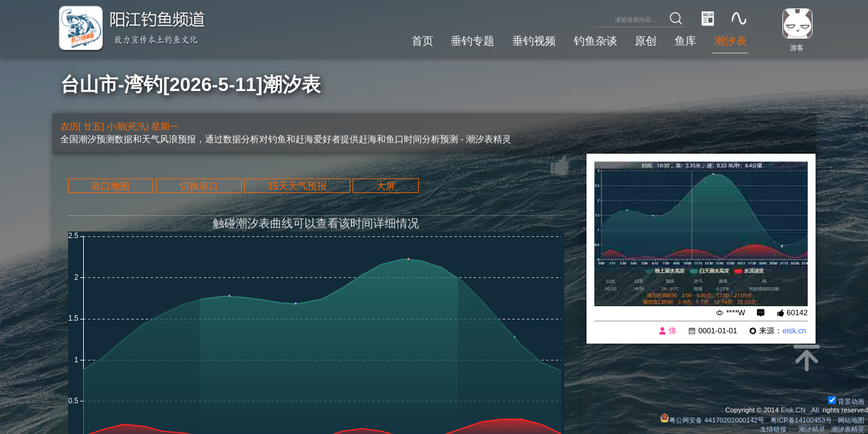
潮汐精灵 (812, 429)
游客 (797, 48)
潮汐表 (731, 41)
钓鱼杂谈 (596, 41)
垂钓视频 (534, 41)
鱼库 (685, 41)
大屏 (386, 185)
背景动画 (846, 401)
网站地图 (851, 420)
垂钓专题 (473, 41)
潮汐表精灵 (848, 429)
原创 (646, 41)
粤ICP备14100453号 (801, 420)
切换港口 (199, 185)
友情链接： (777, 429)
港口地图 (110, 185)
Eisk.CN (793, 410)
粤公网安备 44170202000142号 (713, 420)
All (815, 410)
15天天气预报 (297, 185)
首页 (423, 41)
